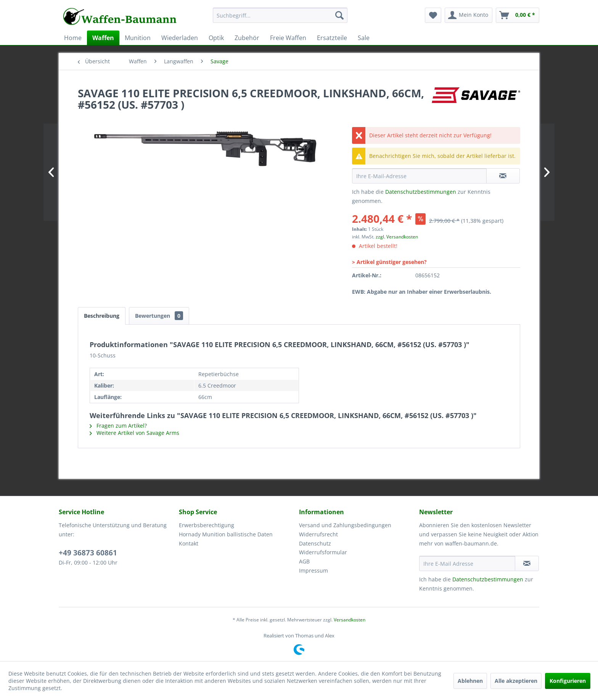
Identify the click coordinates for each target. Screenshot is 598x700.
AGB (304, 561)
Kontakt (189, 543)
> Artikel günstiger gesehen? (389, 262)
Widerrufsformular (323, 552)
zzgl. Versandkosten (397, 237)
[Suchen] (339, 15)
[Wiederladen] (180, 38)
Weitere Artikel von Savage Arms (134, 433)
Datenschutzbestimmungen (421, 192)
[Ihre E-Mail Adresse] (467, 563)
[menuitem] (280, 19)
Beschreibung (102, 316)
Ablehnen (470, 681)
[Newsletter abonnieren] (527, 563)
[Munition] (138, 38)
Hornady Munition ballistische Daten (226, 534)
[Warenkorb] (518, 15)
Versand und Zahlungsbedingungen (345, 525)
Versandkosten (350, 620)
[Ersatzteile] (332, 38)
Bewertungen (159, 316)
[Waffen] (103, 38)
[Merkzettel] (433, 15)
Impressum (313, 570)
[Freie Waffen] (288, 38)
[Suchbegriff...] (280, 15)
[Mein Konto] (469, 15)
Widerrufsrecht (318, 534)
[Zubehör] (247, 38)
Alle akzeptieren (516, 681)
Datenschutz (315, 543)
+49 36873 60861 (88, 553)
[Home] (73, 38)
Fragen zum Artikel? (118, 426)
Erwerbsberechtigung (207, 525)
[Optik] (216, 38)
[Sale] (364, 38)
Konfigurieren (568, 681)
